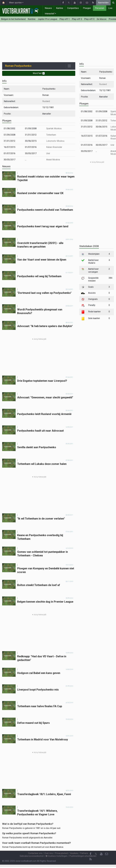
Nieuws (48, 8)
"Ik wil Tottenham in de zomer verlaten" (41, 519)
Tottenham (51, 135)
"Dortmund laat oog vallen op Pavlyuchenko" (44, 293)
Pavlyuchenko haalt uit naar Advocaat (40, 431)
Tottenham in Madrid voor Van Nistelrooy (43, 739)
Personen (100, 8)
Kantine (60, 8)
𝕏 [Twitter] (96, 854)
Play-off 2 (77, 19)
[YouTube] (101, 854)
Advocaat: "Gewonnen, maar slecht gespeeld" (45, 397)
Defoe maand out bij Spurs (33, 723)
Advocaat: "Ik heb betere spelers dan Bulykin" (45, 326)
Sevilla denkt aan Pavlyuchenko (37, 447)
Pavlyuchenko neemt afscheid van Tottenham (45, 210)
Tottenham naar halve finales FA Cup (40, 706)
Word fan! (39, 73)
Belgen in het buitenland (13, 19)
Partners (84, 853)
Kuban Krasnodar (54, 147)
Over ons (49, 853)
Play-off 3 (89, 19)
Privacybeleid (61, 853)
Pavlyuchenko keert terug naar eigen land (43, 226)
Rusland (46, 101)
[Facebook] (90, 854)
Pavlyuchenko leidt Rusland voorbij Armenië (44, 414)
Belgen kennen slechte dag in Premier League (45, 602)
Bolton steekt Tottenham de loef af (39, 585)
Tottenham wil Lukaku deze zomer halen (42, 464)
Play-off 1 (65, 19)
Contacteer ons (35, 853)
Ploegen (87, 8)
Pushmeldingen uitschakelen (83, 856)
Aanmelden (103, 3)
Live (110, 8)
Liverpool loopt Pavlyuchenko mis (38, 690)
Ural (48, 153)
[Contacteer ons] (107, 854)
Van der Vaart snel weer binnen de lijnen (42, 260)
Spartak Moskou (54, 128)
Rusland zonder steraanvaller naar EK (40, 193)
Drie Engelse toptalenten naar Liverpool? (42, 381)
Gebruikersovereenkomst (32, 856)
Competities (73, 8)
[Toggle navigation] (69, 66)
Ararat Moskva (53, 160)
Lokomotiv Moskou (55, 141)
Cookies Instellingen (56, 856)
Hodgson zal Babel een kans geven (39, 673)
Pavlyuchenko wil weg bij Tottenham (39, 276)
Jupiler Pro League (48, 19)
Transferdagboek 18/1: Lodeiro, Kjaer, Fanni (44, 794)
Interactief (50, 14)
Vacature (74, 853)
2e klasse (102, 19)
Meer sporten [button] (15, 3)
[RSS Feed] (90, 859)
